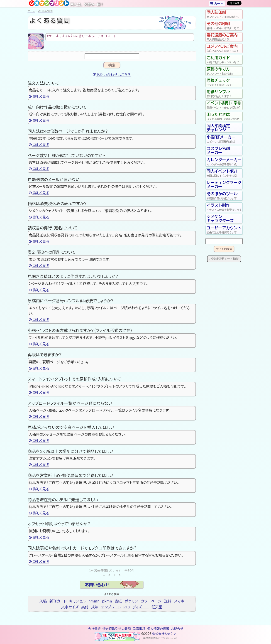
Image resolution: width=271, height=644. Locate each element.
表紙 (118, 601)
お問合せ (177, 629)
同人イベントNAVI (224, 173)
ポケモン (131, 601)
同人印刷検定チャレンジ (218, 128)
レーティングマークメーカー (224, 184)
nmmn (94, 601)
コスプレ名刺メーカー (218, 150)
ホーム (32, 11)
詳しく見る (39, 96)
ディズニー (141, 607)
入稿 (43, 601)
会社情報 (94, 629)
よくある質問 (45, 11)
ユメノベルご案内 (224, 48)
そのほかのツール (224, 196)
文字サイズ (70, 607)
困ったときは (224, 116)
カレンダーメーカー (224, 162)
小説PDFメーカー (224, 139)
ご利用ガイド (224, 60)
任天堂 (157, 607)
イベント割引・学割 (224, 105)
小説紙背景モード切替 (224, 259)
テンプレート (111, 607)
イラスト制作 (224, 207)
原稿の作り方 (224, 71)
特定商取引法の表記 (117, 629)
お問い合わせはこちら (112, 74)
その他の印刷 (224, 26)
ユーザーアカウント (224, 230)
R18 (127, 607)
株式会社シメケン (164, 634)
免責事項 (139, 629)
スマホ (179, 601)
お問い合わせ (97, 585)
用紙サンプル (224, 94)
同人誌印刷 (224, 14)
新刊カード (58, 601)
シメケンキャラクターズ (220, 219)
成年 (95, 607)
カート (216, 3)
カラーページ (151, 601)
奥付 (85, 607)
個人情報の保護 (158, 629)
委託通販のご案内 (224, 37)
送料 (168, 601)
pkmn (107, 601)
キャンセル (78, 601)
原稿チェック (224, 82)
